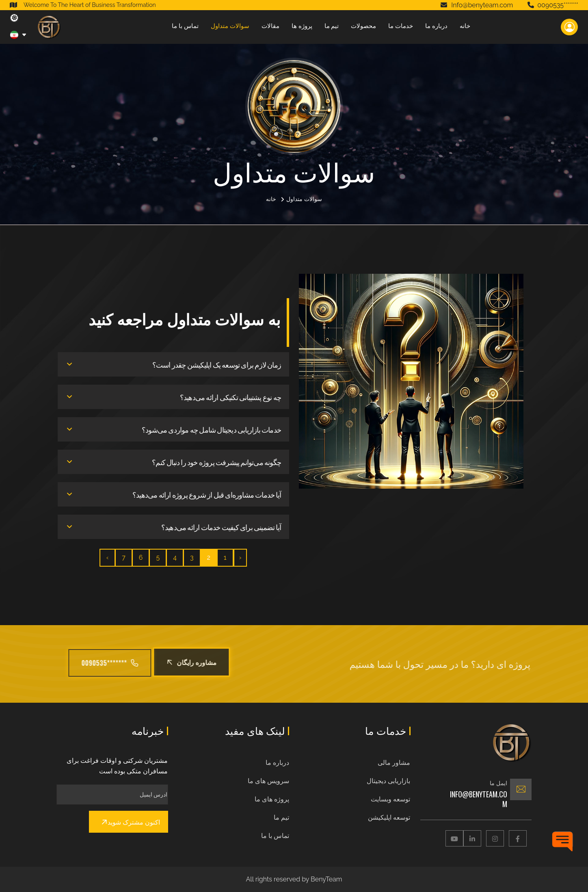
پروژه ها (302, 26)
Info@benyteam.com (479, 799)
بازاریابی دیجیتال (388, 781)
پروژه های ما (272, 799)
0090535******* (553, 5)
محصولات (363, 26)
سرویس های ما (268, 781)
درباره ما (436, 26)
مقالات (270, 26)
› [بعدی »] (113, 558)
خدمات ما (401, 26)
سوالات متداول (230, 26)
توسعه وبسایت (390, 799)
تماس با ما (185, 26)
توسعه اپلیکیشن (389, 817)
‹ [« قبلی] (246, 558)
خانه (465, 26)
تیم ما (332, 26)
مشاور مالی (394, 763)
